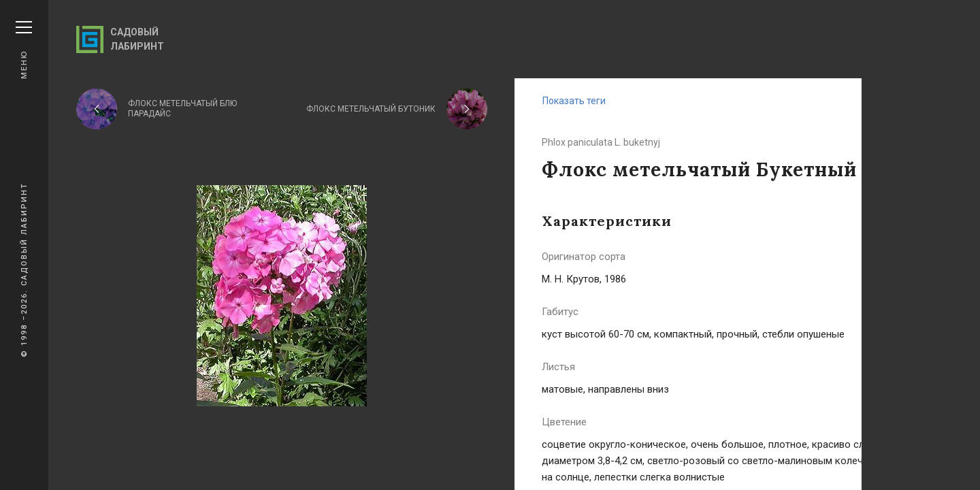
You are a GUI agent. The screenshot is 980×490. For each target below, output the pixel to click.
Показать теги (574, 101)
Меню (24, 50)
